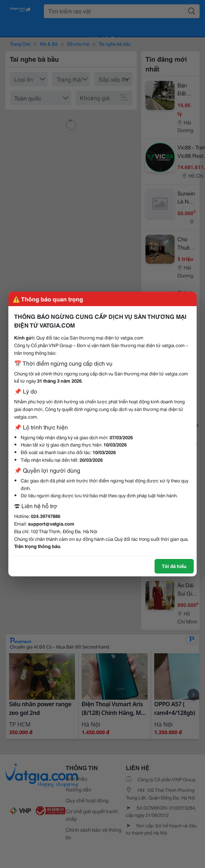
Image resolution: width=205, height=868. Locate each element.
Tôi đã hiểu (174, 566)
